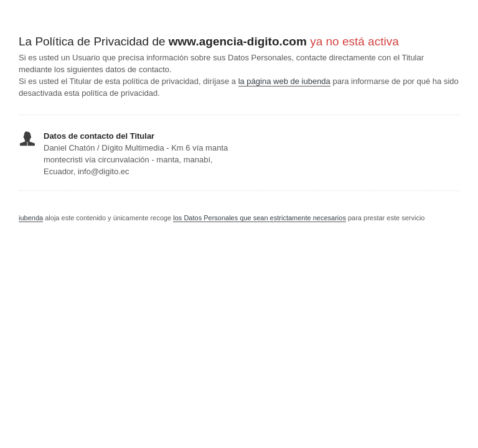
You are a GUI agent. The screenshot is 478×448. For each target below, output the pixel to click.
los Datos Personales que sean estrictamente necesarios (260, 218)
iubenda (31, 218)
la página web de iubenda (284, 81)
